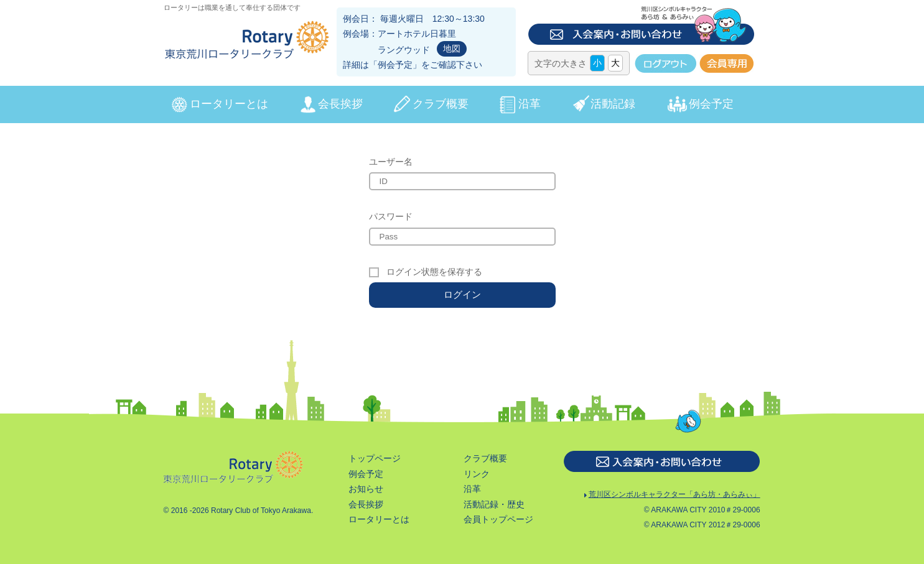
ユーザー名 (391, 162)
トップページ (375, 458)
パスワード (391, 216)
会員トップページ (498, 519)
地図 (452, 49)
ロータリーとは (229, 104)
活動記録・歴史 (494, 504)
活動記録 (613, 104)
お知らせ (366, 489)
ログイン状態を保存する (434, 272)
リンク (477, 474)
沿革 (530, 104)
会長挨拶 (340, 104)
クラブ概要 (441, 104)
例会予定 (395, 65)
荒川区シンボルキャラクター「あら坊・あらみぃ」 (672, 496)
